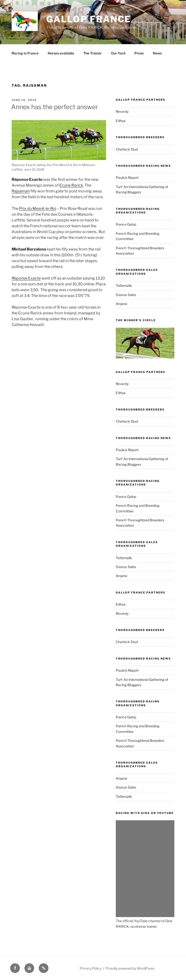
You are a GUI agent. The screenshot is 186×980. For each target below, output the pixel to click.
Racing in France (25, 53)
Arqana (121, 304)
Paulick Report (127, 178)
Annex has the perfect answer (55, 107)
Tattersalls (124, 285)
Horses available (61, 53)
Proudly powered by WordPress (130, 968)
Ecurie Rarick (71, 185)
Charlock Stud (127, 149)
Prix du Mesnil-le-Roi (38, 209)
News (157, 53)
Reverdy (122, 111)
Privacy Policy (91, 968)
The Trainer (93, 53)
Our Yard (118, 53)
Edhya (121, 121)
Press (139, 53)
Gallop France (89, 19)
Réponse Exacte (26, 278)
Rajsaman (21, 191)
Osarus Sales (126, 295)
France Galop (126, 224)
